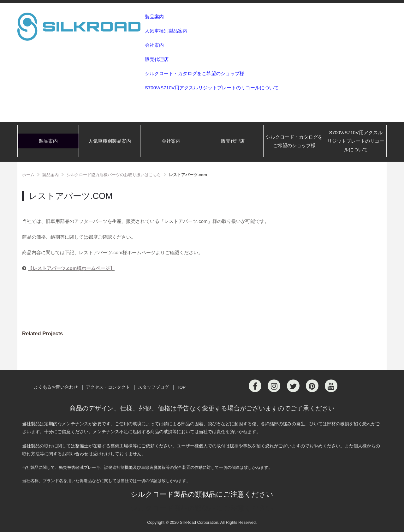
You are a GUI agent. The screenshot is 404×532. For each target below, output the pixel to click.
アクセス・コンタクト (108, 387)
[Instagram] (274, 386)
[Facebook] (255, 386)
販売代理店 (157, 59)
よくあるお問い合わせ (56, 387)
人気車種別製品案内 (166, 31)
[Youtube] (331, 386)
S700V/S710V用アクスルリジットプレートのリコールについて (212, 88)
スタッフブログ (153, 387)
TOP (181, 387)
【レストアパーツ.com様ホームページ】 (71, 268)
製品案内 (154, 17)
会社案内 (154, 45)
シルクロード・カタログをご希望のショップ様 (195, 73)
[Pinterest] (312, 386)
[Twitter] (293, 386)
